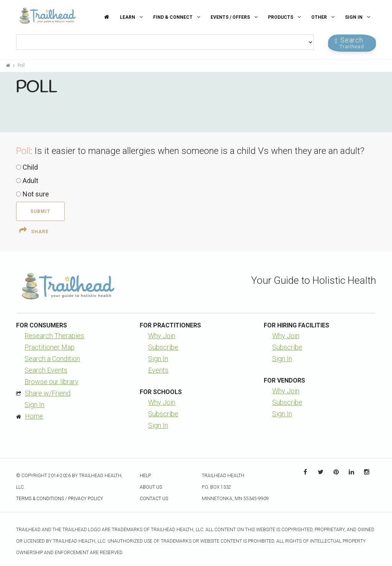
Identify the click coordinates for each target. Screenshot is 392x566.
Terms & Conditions (40, 499)
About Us (151, 487)
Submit (40, 211)
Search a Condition (52, 359)
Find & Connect (178, 17)
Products (285, 17)
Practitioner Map (50, 347)
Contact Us (154, 499)
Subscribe (163, 347)
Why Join (162, 336)
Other (324, 17)
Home (34, 416)
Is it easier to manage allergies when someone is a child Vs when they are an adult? (199, 151)
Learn (132, 17)
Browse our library (51, 382)
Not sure (33, 194)
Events (158, 370)
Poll (21, 65)
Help (145, 476)
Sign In (359, 17)
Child (27, 167)
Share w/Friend (48, 393)
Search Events (46, 370)
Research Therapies (54, 336)
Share (34, 231)
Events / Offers (235, 17)
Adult (27, 181)
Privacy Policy (86, 499)
